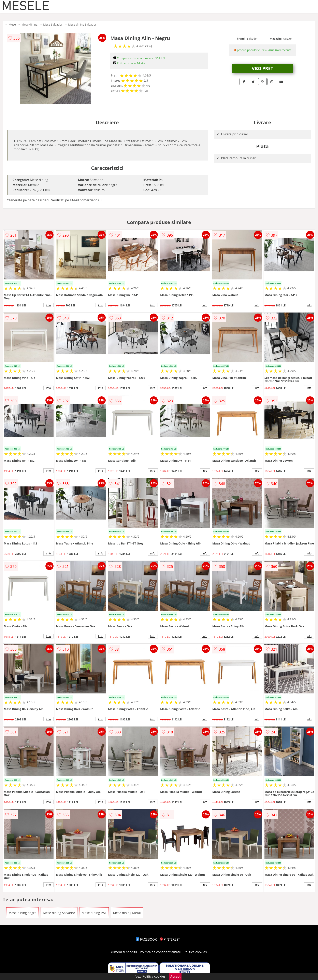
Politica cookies (195, 952)
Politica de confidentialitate (160, 952)
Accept (175, 976)
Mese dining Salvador (82, 24)
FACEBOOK (146, 939)
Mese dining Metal (127, 913)
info (48, 305)
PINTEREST (170, 939)
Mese (12, 24)
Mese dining (30, 24)
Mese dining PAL (94, 913)
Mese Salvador (53, 24)
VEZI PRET (262, 68)
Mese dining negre (22, 913)
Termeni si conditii (123, 952)
